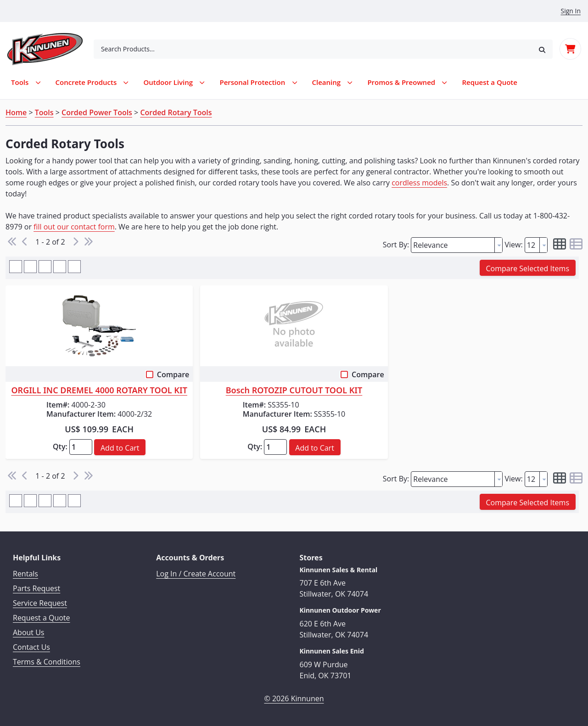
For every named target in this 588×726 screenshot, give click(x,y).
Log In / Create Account (196, 574)
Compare (173, 374)
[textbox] (453, 245)
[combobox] (313, 49)
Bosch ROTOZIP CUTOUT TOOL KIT (294, 391)
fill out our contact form (74, 227)
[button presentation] (498, 245)
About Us (29, 632)
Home (16, 112)
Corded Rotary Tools (176, 112)
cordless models (419, 183)
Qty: (60, 447)
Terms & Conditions (47, 662)
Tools (44, 112)
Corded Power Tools (97, 112)
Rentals (25, 574)
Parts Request (36, 588)
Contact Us (31, 647)
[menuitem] (490, 82)
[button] (542, 49)
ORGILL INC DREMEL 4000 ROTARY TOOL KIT (99, 391)
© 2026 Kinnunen (294, 698)
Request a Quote (42, 618)
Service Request (40, 603)
